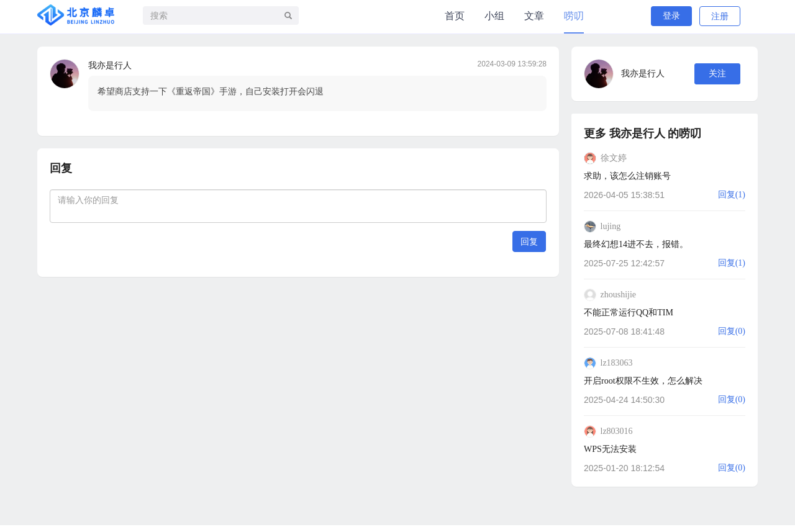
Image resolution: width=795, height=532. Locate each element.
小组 (494, 16)
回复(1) (732, 195)
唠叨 (574, 16)
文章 (534, 16)
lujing (611, 226)
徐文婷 (614, 158)
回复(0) (732, 331)
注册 (720, 16)
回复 (529, 241)
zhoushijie (619, 295)
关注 (717, 74)
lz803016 (617, 431)
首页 (455, 16)
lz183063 (617, 363)
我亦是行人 (110, 65)
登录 (671, 16)
